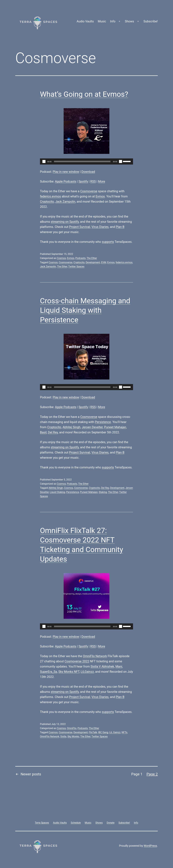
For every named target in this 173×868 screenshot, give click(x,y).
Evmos (100, 196)
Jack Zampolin (65, 202)
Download (88, 172)
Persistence (103, 422)
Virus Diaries (100, 227)
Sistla (63, 736)
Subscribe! (151, 21)
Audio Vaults (85, 21)
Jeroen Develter (92, 427)
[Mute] (121, 161)
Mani (119, 666)
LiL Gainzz (115, 732)
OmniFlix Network (95, 656)
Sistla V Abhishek (102, 666)
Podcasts (80, 258)
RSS (93, 181)
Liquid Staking (57, 492)
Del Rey (53, 432)
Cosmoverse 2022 (77, 661)
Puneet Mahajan (115, 427)
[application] (86, 161)
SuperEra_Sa (49, 672)
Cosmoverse (89, 191)
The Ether (92, 258)
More (102, 181)
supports (108, 242)
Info (113, 21)
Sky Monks (73, 736)
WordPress (150, 846)
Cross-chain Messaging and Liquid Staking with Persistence (85, 310)
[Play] (44, 161)
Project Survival (80, 227)
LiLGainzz (87, 672)
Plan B (120, 227)
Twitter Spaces (76, 267)
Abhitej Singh (71, 427)
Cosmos (61, 258)
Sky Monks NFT (69, 672)
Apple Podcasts (66, 181)
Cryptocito (47, 202)
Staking (103, 492)
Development (93, 262)
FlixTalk (93, 732)
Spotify (83, 181)
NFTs (124, 732)
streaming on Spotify (65, 222)
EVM (104, 262)
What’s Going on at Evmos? (84, 94)
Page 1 (137, 774)
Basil (43, 432)
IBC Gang (103, 732)
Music (102, 21)
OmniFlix (72, 728)
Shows (130, 21)
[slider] (82, 161)
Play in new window (66, 172)
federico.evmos (50, 196)
